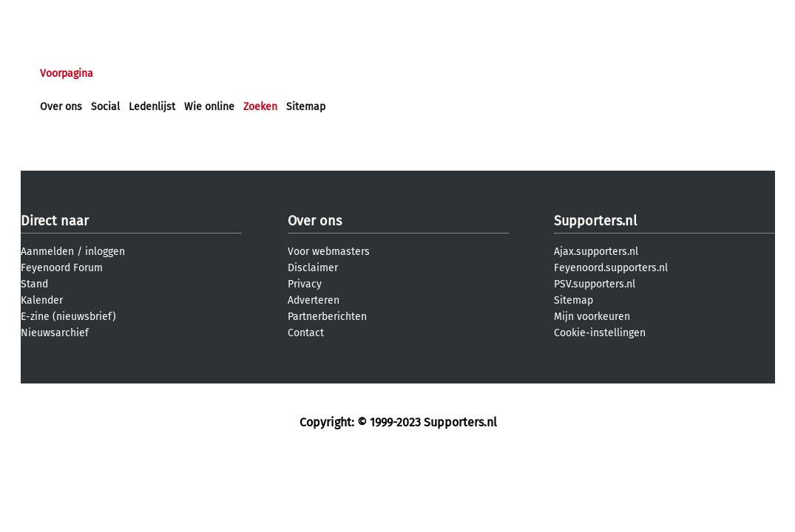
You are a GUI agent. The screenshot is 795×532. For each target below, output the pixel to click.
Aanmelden (47, 252)
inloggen (105, 252)
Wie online (209, 107)
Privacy (305, 284)
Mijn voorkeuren (592, 317)
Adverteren (314, 300)
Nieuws (130, 74)
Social (105, 107)
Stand (34, 284)
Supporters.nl (595, 221)
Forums (184, 74)
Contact (306, 333)
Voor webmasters (329, 252)
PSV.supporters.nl (595, 284)
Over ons (61, 107)
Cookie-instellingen (600, 333)
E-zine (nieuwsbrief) (68, 317)
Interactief (245, 74)
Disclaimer (313, 268)
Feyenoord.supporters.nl (611, 268)
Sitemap (306, 107)
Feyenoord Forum (62, 268)
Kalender (42, 300)
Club (300, 74)
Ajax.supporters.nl (596, 252)
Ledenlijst (152, 107)
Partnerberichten (327, 317)
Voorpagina (67, 74)
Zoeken (260, 107)
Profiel (344, 74)
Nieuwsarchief (55, 333)
